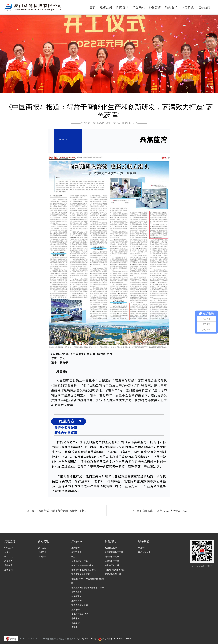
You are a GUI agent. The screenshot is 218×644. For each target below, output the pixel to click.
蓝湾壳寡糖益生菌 (80, 607)
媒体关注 (42, 549)
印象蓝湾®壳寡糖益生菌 (82, 567)
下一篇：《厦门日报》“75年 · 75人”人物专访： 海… (159, 511)
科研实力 (9, 562)
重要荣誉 (9, 567)
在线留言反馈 (144, 553)
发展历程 (9, 553)
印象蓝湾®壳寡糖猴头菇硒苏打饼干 (88, 589)
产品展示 (139, 7)
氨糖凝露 (75, 624)
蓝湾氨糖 (75, 549)
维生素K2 (76, 620)
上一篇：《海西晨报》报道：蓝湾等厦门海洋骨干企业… (56, 511)
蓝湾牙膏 (75, 611)
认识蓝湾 (9, 549)
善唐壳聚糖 (76, 598)
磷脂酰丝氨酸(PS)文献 (115, 571)
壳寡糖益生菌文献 (113, 576)
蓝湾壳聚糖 (76, 593)
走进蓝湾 (106, 7)
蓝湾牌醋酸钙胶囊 (80, 562)
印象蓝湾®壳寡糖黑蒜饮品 (83, 571)
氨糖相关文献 (111, 549)
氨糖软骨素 (76, 553)
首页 (93, 7)
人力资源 (188, 7)
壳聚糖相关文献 (112, 558)
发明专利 (9, 571)
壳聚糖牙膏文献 (112, 567)
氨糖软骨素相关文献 (114, 553)
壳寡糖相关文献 (112, 562)
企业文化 (9, 558)
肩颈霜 (74, 629)
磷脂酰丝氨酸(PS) (80, 615)
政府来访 (42, 553)
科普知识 (155, 7)
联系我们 (204, 7)
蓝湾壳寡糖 (76, 602)
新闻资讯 (122, 7)
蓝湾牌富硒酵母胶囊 (81, 576)
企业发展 (42, 558)
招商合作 (171, 7)
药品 (73, 558)
